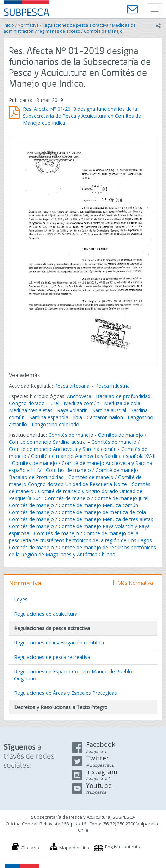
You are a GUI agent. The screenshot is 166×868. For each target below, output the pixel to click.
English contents (122, 847)
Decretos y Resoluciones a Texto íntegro (61, 707)
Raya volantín (72, 410)
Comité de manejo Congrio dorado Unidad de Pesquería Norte (75, 481)
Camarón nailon (106, 417)
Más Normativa (133, 583)
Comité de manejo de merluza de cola (102, 512)
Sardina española (49, 417)
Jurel (54, 403)
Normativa (28, 25)
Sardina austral (109, 410)
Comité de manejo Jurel (121, 498)
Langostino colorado (56, 424)
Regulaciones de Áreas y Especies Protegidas (66, 693)
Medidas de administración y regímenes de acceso (70, 28)
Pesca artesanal (73, 386)
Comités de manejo (71, 435)
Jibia (78, 417)
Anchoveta (79, 396)
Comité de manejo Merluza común (98, 505)
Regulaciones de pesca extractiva (75, 25)
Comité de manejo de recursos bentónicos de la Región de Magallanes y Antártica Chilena (82, 551)
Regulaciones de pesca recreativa (52, 657)
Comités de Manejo (103, 31)
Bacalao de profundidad (123, 396)
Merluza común (82, 403)
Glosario (30, 848)
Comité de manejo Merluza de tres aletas (106, 519)
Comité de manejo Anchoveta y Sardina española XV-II (93, 456)
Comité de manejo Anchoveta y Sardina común (63, 449)
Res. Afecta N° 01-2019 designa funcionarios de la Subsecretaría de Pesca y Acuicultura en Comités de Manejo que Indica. (82, 116)
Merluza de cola (122, 403)
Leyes (21, 599)
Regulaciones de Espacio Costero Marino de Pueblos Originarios (74, 675)
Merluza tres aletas (31, 410)
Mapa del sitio (74, 848)
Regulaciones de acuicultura (46, 614)
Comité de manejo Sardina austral (48, 442)
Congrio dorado (27, 403)
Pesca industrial (113, 386)
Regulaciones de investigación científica (59, 643)
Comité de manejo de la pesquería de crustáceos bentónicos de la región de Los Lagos (80, 537)
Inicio (9, 25)
